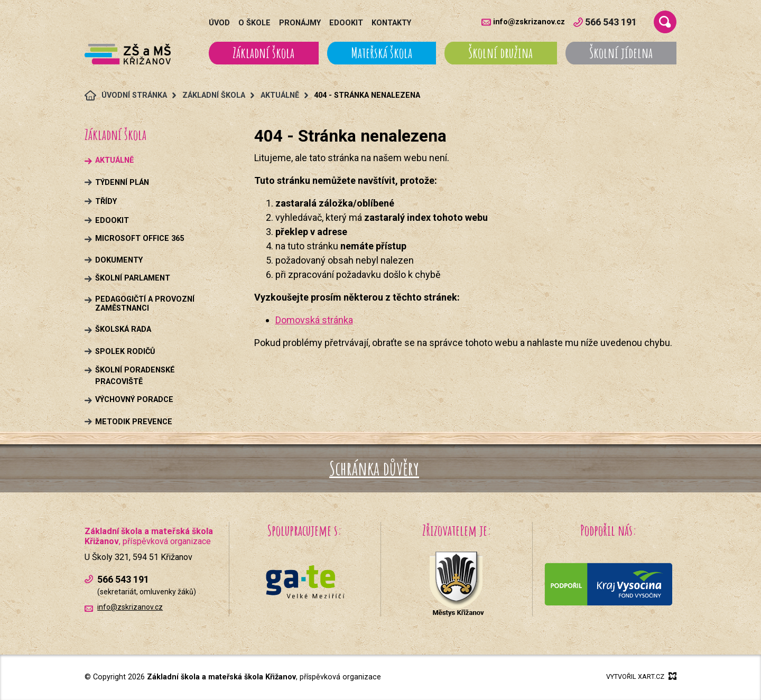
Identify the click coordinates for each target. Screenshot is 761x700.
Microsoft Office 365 (140, 239)
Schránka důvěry (374, 468)
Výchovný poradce (134, 400)
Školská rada (123, 329)
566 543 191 (605, 22)
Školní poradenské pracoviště (135, 376)
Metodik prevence (134, 422)
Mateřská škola (382, 53)
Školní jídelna (621, 53)
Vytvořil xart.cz (641, 676)
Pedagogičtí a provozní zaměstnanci (145, 304)
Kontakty (391, 23)
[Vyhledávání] (665, 22)
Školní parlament (133, 278)
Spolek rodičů (125, 352)
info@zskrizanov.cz (529, 22)
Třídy (106, 202)
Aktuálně (114, 160)
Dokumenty (119, 260)
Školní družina (500, 53)
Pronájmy (300, 23)
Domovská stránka (314, 320)
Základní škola (263, 53)
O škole (254, 23)
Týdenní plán (122, 183)
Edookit (346, 23)
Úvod (219, 23)
